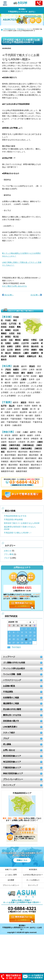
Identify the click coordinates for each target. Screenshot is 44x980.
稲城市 (22, 356)
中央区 (8, 320)
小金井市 (35, 343)
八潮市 (23, 379)
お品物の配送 (9, 686)
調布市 (18, 350)
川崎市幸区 (14, 448)
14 (18, 636)
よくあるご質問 (11, 875)
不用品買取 (8, 692)
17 (30, 636)
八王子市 (25, 343)
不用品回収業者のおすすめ (15, 516)
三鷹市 (26, 353)
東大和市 (13, 356)
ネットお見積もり (33, 880)
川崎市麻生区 (28, 445)
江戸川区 (13, 324)
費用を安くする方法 (12, 715)
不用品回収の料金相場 (13, 520)
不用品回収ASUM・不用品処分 (14, 29)
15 (22, 636)
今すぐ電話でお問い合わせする (14, 286)
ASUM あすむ (21, 4)
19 (10, 639)
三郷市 (8, 373)
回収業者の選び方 (11, 721)
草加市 (32, 366)
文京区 (4, 324)
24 (30, 639)
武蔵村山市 (32, 356)
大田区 (12, 333)
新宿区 (8, 337)
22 (22, 639)
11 (34, 632)
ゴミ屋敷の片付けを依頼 (14, 663)
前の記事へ (8, 295)
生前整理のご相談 (11, 698)
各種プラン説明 (11, 869)
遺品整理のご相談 (11, 703)
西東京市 (17, 353)
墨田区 (18, 340)
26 (10, 643)
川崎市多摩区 (26, 448)
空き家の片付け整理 (12, 709)
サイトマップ (9, 785)
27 (14, 643)
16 (26, 636)
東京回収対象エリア (12, 756)
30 (26, 643)
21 (18, 639)
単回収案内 (33, 869)
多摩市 (10, 346)
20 (14, 639)
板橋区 (8, 330)
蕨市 (23, 373)
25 (34, 639)
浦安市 (23, 402)
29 (22, 643)
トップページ (9, 657)
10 (30, 632)
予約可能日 (16, 647)
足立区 (16, 330)
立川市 (10, 350)
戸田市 (8, 370)
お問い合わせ (9, 750)
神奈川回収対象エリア (13, 773)
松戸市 (4, 406)
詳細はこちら (22, 860)
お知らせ (8, 551)
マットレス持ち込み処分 (14, 668)
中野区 (34, 340)
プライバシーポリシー (13, 779)
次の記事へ (36, 295)
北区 (11, 340)
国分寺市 (35, 346)
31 (30, 643)
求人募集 (7, 744)
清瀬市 (34, 350)
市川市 (25, 409)
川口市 (16, 366)
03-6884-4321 (22, 588)
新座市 (30, 373)
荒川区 (16, 337)
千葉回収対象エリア (12, 768)
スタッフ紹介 (9, 733)
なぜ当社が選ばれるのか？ (33, 875)
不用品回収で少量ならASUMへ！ (18, 533)
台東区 (16, 343)
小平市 (26, 350)
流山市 (12, 406)
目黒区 (8, 343)
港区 (15, 320)
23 (26, 639)
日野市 (18, 346)
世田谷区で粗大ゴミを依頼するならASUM (22, 523)
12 (10, 636)
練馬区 (26, 340)
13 (14, 636)
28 (18, 643)
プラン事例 (9, 554)
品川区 (4, 340)
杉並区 (12, 327)
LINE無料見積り (10, 727)
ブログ (28, 29)
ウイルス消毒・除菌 (12, 674)
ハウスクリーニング (12, 680)
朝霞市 (16, 370)
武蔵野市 (35, 353)
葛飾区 (4, 333)
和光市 (16, 373)
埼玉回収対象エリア (12, 762)
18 (34, 636)
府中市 (26, 346)
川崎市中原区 (15, 445)
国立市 (8, 353)
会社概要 (11, 880)
